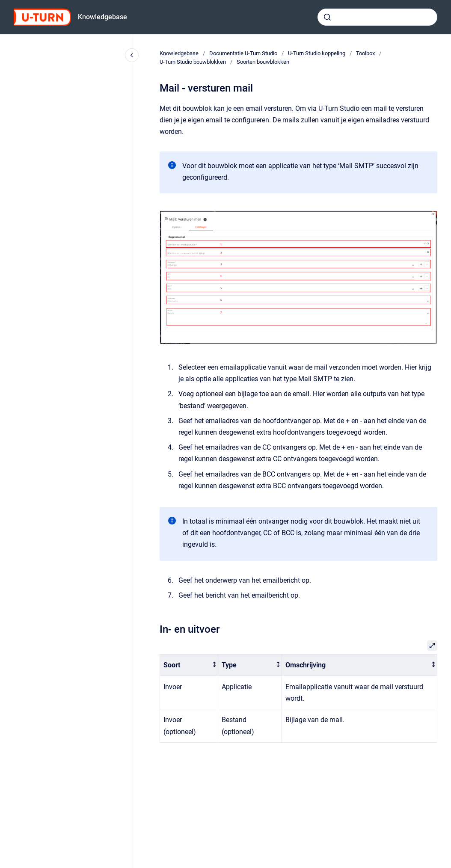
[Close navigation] (132, 55)
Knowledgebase (102, 17)
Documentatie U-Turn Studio (243, 53)
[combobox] (377, 17)
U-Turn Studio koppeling (317, 53)
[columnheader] (189, 665)
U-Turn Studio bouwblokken (193, 62)
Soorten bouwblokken (263, 62)
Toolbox (365, 53)
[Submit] (327, 17)
